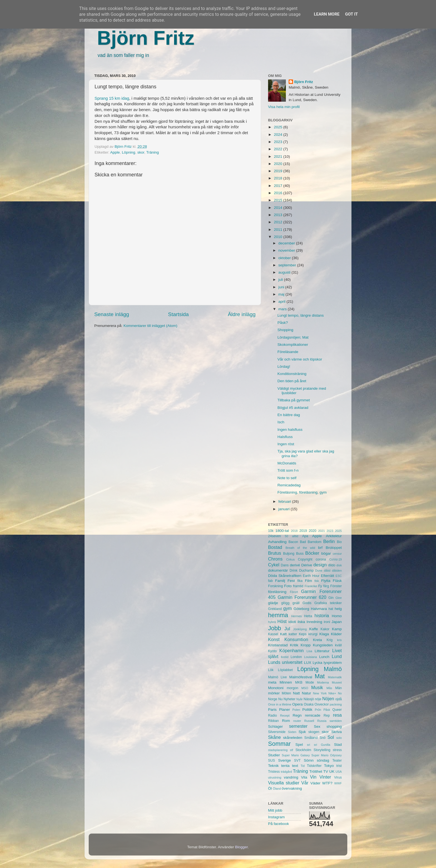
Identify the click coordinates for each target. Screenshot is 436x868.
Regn (297, 715)
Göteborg (301, 609)
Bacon (293, 542)
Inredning (314, 622)
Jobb (275, 628)
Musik (317, 687)
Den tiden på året (292, 381)
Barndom (315, 542)
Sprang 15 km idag (112, 98)
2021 (279, 157)
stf (292, 750)
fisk (317, 581)
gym (288, 608)
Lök (271, 670)
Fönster (336, 586)
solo (339, 738)
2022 (279, 149)
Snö (323, 738)
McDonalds (287, 463)
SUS (272, 761)
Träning (153, 152)
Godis (307, 603)
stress (337, 750)
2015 (279, 200)
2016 (279, 193)
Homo (337, 616)
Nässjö (309, 699)
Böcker (312, 553)
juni (282, 287)
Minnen (286, 682)
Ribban (273, 721)
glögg (285, 603)
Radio (272, 716)
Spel (299, 745)
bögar (326, 553)
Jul (287, 629)
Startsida (178, 314)
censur (337, 554)
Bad (303, 542)
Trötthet (316, 771)
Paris (272, 710)
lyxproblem (333, 663)
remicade (313, 715)
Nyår (300, 699)
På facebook (278, 824)
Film (308, 581)
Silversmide (277, 732)
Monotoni (276, 688)
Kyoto (272, 651)
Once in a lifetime (280, 704)
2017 (279, 186)
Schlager (275, 726)
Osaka (309, 704)
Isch (281, 422)
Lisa (309, 651)
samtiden (336, 721)
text (295, 766)
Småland (311, 738)
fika (300, 581)
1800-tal (282, 531)
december (287, 243)
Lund (337, 656)
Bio (339, 542)
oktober (285, 258)
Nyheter (290, 699)
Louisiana (311, 657)
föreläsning (277, 592)
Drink (294, 571)
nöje (318, 699)
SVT (298, 761)
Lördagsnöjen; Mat (293, 337)
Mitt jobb (275, 810)
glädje (273, 603)
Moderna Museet (329, 682)
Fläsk (337, 581)
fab (270, 581)
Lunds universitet (285, 662)
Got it (351, 14)
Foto (288, 586)
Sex (317, 726)
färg (326, 586)
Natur (306, 693)
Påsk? (283, 323)
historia (322, 616)
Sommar (279, 744)
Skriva (337, 732)
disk (339, 565)
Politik (307, 710)
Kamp (337, 629)
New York (320, 693)
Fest (291, 581)
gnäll (296, 603)
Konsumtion (296, 639)
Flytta (326, 581)
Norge (273, 699)
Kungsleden (323, 645)
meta (272, 682)
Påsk (327, 710)
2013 (279, 215)
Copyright (305, 559)
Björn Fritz (146, 38)
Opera (298, 704)
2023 (279, 142)
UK (332, 771)
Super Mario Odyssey (327, 755)
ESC (339, 576)
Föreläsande (288, 352)
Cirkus (290, 559)
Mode (310, 682)
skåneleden (293, 738)
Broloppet (334, 548)
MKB (299, 682)
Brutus (275, 553)
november (287, 250)
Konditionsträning (292, 374)
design (320, 565)
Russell (309, 721)
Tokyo (329, 766)
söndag (323, 760)
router (297, 721)
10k (271, 531)
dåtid (327, 571)
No (340, 693)
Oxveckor (322, 704)
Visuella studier (284, 783)
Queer (337, 710)
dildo (332, 565)
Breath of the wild (300, 548)
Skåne (274, 737)
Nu (281, 699)
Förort (294, 592)
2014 (279, 208)
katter (293, 634)
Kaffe (314, 629)
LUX (308, 663)
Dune (319, 571)
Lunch (324, 657)
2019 (279, 171)
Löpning (128, 152)
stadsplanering (278, 750)
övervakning (292, 788)
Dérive (307, 565)
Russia (322, 721)
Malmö (333, 669)
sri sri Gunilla (319, 745)
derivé (295, 565)
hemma (278, 615)
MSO (305, 688)
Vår (305, 783)
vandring (291, 777)
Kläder (336, 634)
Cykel (274, 565)
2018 (279, 178)
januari (284, 509)
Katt (283, 634)
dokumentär (278, 570)
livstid (285, 657)
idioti (292, 622)
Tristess (274, 772)
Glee (339, 598)
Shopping (285, 330)
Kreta (318, 640)
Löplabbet (285, 670)
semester (298, 726)
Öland (277, 789)
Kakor (325, 629)
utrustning (275, 777)
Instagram (276, 817)
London (296, 657)
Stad (338, 745)
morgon (292, 688)
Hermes (296, 616)
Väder (315, 783)
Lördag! (284, 367)
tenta (285, 766)
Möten (286, 693)
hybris (272, 622)
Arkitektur (334, 536)
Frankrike (311, 586)
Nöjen (328, 699)
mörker (274, 693)
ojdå (339, 699)
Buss (300, 554)
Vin (313, 777)
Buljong (289, 554)
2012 (279, 222)
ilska (301, 622)
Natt (297, 693)
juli (281, 280)
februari (285, 501)
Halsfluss (285, 437)
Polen (296, 710)
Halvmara (319, 609)
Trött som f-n (288, 470)
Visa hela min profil (284, 107)
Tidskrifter (314, 766)
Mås (329, 688)
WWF (338, 783)
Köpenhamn (292, 651)
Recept (285, 716)
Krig (330, 640)
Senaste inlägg (112, 314)
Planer (285, 710)
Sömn (309, 760)
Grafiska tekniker (328, 603)
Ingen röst (286, 444)
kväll (338, 645)
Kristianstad (278, 645)
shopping (334, 726)
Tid (303, 766)
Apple (115, 152)
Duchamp (306, 571)
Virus (338, 777)
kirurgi (313, 634)
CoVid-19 (335, 559)
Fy (320, 586)
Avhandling (277, 542)
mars (283, 309)
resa (338, 715)
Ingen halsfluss (290, 430)
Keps (303, 634)
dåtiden (337, 571)
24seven (274, 536)
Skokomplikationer (293, 345)
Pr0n (318, 710)
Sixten (292, 732)
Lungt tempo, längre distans (301, 315)
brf (320, 548)
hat (331, 609)
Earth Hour (311, 576)
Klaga (324, 634)
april (282, 302)
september (288, 265)
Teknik (273, 766)
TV (326, 771)
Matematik (335, 677)
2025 (279, 127)
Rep (327, 716)
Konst (274, 639)
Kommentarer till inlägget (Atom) (150, 326)
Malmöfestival (301, 677)
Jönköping (300, 629)
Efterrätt (328, 576)
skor (141, 152)
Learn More (327, 14)
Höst (282, 621)
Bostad (275, 547)
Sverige (284, 760)
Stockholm (303, 750)
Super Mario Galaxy (296, 755)
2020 (279, 164)
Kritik (294, 645)
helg (338, 609)
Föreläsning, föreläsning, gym (302, 492)
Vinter (325, 777)
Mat (320, 676)
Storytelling (322, 750)
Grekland (275, 609)
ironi (327, 622)
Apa (305, 536)
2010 (279, 237)
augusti (285, 272)
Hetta (308, 616)
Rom (286, 721)
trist (339, 766)
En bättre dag (289, 415)
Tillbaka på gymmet (294, 400)
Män (338, 688)
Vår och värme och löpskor (300, 359)
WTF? (327, 783)
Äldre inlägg (242, 314)
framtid (298, 586)
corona (321, 559)
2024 (279, 135)
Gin (331, 598)
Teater (337, 761)
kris (339, 640)
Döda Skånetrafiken (285, 576)
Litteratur (322, 651)
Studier (274, 755)
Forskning (275, 586)
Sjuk (302, 732)
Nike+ (332, 693)
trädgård (286, 772)
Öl (270, 788)
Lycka (317, 663)
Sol (331, 737)
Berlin (329, 541)
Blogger (241, 847)
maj (282, 294)
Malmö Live (277, 677)
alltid (295, 536)
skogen (314, 732)
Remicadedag (289, 485)
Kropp (306, 645)
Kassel (273, 634)
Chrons (275, 559)
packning (336, 704)
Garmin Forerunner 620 (302, 597)
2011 (279, 230)
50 (286, 536)
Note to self (287, 478)
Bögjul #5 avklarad (293, 408)
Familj (280, 581)
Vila (304, 777)
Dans (285, 565)
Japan (337, 622)
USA (339, 772)
